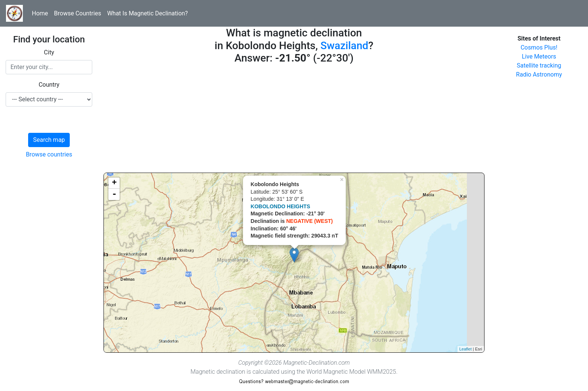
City (49, 52)
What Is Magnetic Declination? (148, 13)
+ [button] (114, 183)
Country (49, 85)
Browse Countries (78, 13)
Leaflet (466, 349)
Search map (49, 140)
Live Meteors (539, 56)
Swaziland (344, 46)
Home (40, 13)
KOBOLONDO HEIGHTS (280, 206)
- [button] (114, 194)
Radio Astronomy (539, 74)
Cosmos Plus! (539, 47)
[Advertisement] (294, 120)
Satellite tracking (539, 65)
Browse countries (49, 154)
